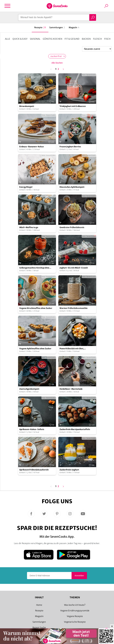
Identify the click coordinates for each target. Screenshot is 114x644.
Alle (7, 39)
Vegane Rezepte (75, 616)
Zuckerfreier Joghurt (69, 470)
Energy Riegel (26, 187)
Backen (86, 39)
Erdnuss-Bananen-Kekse (32, 147)
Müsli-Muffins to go (29, 227)
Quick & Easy (20, 39)
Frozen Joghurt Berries (70, 147)
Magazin (39, 616)
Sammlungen (39, 622)
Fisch (107, 39)
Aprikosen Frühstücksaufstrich (34, 470)
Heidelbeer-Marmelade (71, 389)
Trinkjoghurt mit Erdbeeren (73, 106)
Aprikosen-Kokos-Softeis (32, 429)
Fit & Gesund (72, 39)
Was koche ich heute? (75, 605)
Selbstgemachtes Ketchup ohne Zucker (34, 268)
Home (39, 605)
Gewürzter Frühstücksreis (72, 227)
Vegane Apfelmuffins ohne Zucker (35, 349)
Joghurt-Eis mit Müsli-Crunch (74, 268)
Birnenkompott (27, 106)
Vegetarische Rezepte (75, 622)
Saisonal (35, 39)
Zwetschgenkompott (29, 389)
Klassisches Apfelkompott (72, 187)
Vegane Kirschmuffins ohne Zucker (36, 308)
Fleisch (97, 39)
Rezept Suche (39, 628)
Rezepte (39, 611)
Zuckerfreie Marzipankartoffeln (75, 429)
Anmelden (79, 576)
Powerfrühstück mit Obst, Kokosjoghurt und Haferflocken (74, 349)
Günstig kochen (52, 39)
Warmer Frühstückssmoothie (74, 308)
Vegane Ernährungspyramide (75, 611)
